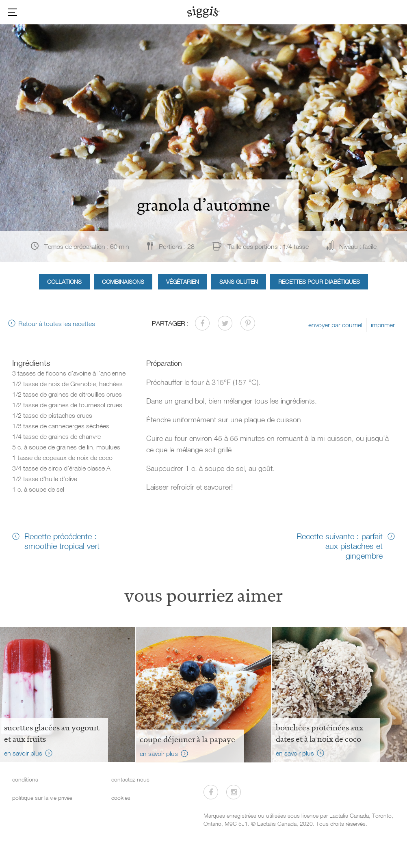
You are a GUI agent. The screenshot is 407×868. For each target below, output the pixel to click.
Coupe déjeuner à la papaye (187, 739)
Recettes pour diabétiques (319, 282)
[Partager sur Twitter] (225, 323)
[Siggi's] (204, 12)
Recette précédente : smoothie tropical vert (62, 541)
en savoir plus (23, 753)
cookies (121, 798)
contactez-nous (130, 779)
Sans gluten (239, 282)
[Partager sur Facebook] (202, 323)
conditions (25, 779)
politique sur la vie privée (42, 798)
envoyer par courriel (335, 325)
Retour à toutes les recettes (57, 324)
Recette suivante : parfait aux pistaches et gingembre (340, 546)
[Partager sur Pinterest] (248, 323)
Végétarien (183, 282)
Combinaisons (123, 282)
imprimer (383, 325)
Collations (64, 282)
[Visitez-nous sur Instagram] (234, 792)
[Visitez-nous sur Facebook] (211, 792)
